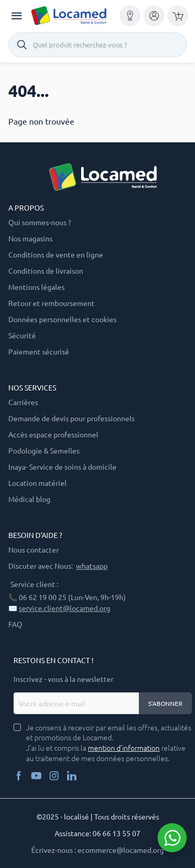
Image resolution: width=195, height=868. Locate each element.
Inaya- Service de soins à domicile (62, 467)
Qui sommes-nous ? (40, 222)
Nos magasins (30, 238)
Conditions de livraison (46, 271)
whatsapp (92, 566)
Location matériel (37, 483)
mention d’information (124, 748)
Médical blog (29, 499)
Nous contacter (34, 549)
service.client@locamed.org (64, 608)
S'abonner (165, 703)
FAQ (15, 624)
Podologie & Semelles (44, 450)
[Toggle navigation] (17, 16)
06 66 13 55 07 (116, 833)
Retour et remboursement (51, 303)
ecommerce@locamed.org (121, 850)
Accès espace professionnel (53, 434)
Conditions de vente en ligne (56, 254)
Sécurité (22, 335)
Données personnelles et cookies (62, 319)
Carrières (23, 402)
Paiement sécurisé (39, 351)
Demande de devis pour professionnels (71, 418)
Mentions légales (36, 287)
